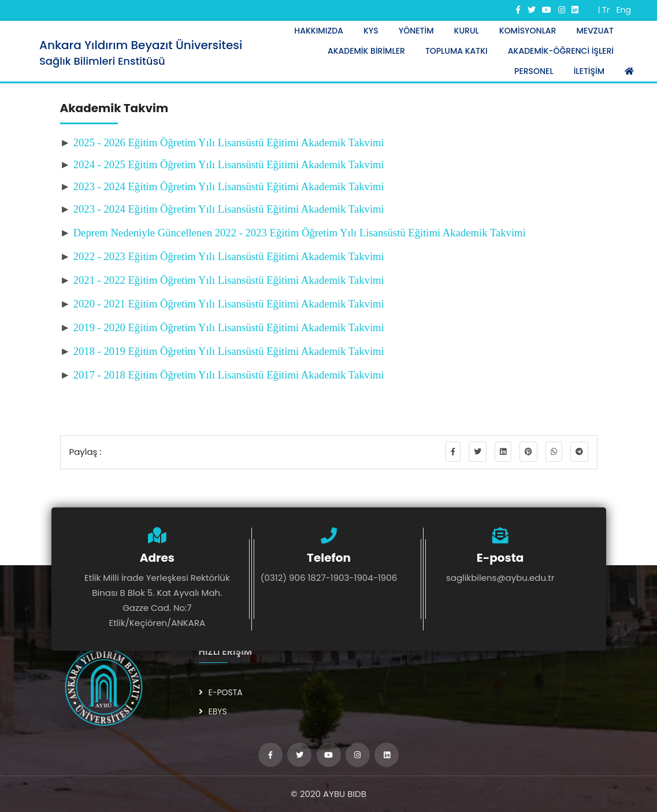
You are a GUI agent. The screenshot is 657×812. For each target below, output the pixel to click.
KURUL (467, 31)
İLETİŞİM (589, 71)
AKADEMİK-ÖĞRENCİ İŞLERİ (561, 51)
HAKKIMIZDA (319, 31)
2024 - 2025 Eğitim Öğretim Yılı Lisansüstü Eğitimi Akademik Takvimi (229, 164)
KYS (371, 31)
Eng (623, 10)
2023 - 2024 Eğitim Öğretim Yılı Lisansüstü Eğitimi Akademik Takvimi (229, 186)
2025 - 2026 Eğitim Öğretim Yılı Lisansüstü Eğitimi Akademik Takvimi (229, 142)
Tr (606, 10)
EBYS (213, 711)
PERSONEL (534, 71)
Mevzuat (595, 31)
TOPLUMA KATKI (456, 51)
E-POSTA (221, 692)
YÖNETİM (416, 31)
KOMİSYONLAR (528, 31)
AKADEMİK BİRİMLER (366, 51)
